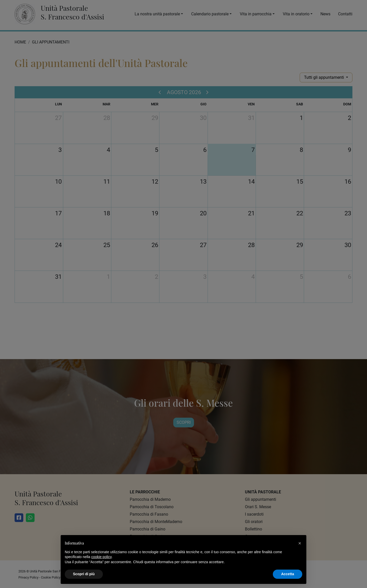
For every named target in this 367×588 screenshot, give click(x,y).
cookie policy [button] (101, 557)
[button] (300, 543)
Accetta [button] (288, 574)
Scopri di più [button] (84, 574)
